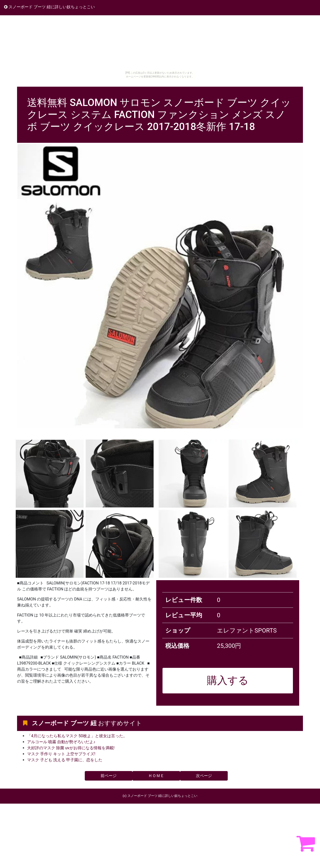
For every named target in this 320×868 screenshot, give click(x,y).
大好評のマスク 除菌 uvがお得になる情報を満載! (71, 748)
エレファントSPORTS (247, 631)
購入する (228, 680)
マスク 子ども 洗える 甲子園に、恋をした (65, 760)
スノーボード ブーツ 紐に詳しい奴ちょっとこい (49, 7)
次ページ (204, 776)
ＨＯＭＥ (156, 776)
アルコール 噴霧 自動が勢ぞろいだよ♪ (61, 742)
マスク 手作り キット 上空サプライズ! (61, 754)
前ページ (109, 776)
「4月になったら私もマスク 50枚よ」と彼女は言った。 (77, 736)
